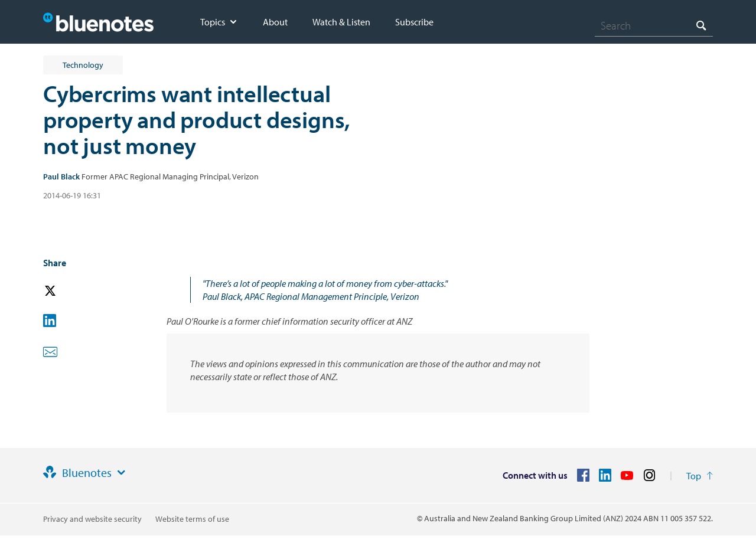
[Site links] (121, 473)
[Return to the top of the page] (700, 476)
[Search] (654, 25)
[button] (67, 291)
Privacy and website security (92, 519)
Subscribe (414, 22)
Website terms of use (192, 519)
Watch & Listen (341, 22)
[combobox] (654, 25)
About (275, 22)
